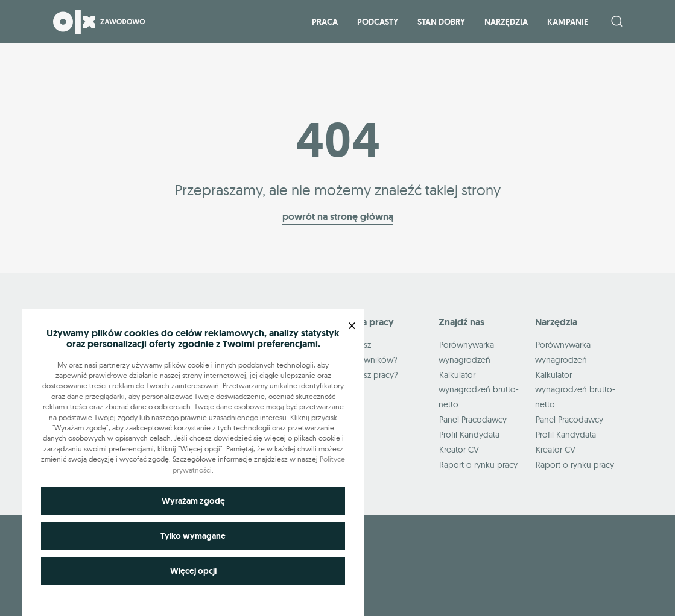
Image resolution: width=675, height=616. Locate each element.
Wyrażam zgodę (193, 501)
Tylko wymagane (193, 536)
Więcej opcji (193, 571)
